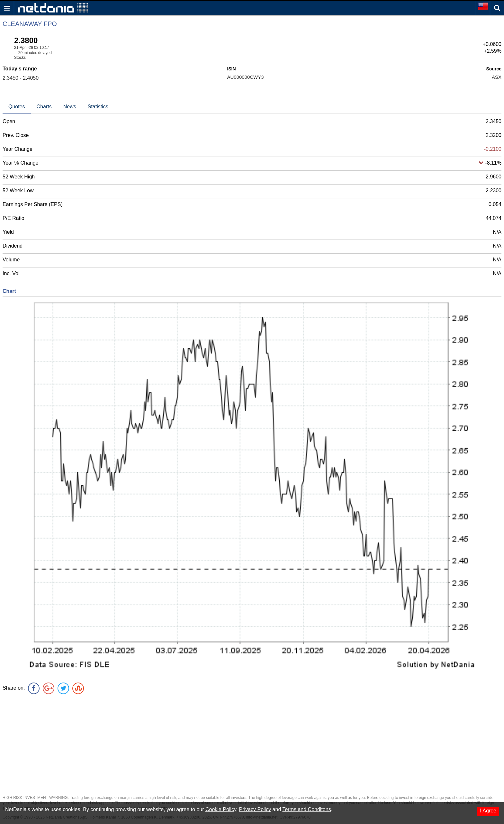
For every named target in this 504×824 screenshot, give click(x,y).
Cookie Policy (221, 809)
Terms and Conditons (306, 809)
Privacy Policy (255, 809)
